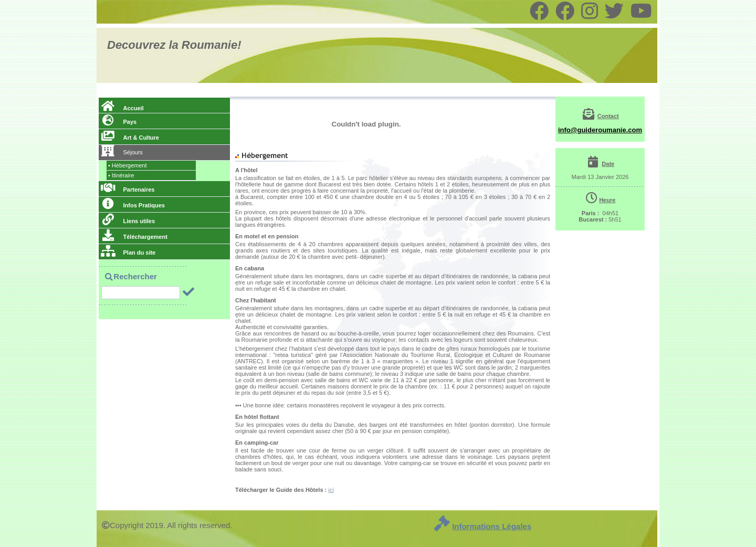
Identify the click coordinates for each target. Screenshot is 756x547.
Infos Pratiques (133, 205)
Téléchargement (134, 237)
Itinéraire (121, 175)
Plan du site (128, 253)
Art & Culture (130, 138)
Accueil (122, 108)
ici (331, 490)
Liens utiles (128, 221)
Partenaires (128, 190)
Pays (119, 122)
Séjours (122, 152)
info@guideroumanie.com (600, 130)
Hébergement (128, 165)
